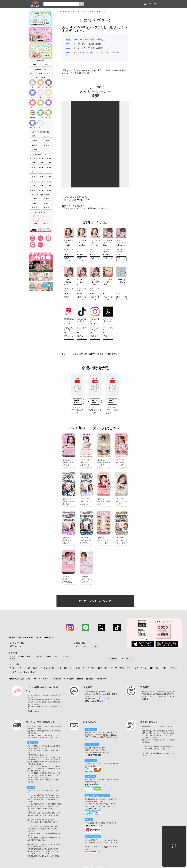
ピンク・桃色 (102, 668)
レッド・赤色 (62, 668)
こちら (44, 856)
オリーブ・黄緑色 (117, 668)
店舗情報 (80, 679)
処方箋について (33, 711)
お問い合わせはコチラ (93, 701)
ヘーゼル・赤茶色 (31, 668)
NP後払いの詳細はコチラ (94, 784)
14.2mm (30, 656)
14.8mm (65, 656)
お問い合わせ (101, 679)
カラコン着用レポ (126, 658)
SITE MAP (48, 637)
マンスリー (96, 646)
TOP (57, 12)
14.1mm (21, 656)
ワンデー (77, 646)
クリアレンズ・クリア (27, 672)
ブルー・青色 (161, 668)
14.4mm (48, 656)
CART (39, 637)
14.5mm (56, 656)
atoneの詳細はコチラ (93, 809)
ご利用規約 (56, 679)
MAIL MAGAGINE (26, 637)
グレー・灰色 (75, 668)
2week (86, 646)
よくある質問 (69, 679)
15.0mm (12, 658)
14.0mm (12, 656)
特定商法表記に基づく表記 (19, 679)
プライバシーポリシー (41, 679)
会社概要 (89, 679)
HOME (12, 637)
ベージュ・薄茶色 (47, 668)
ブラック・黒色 (89, 668)
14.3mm (39, 656)
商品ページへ (69, 259)
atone (92, 806)
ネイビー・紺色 (147, 668)
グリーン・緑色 (132, 668)
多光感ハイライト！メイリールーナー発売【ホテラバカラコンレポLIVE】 (89, 12)
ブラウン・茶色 (15, 668)
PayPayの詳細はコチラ (93, 825)
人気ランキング (15, 646)
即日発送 (113, 658)
